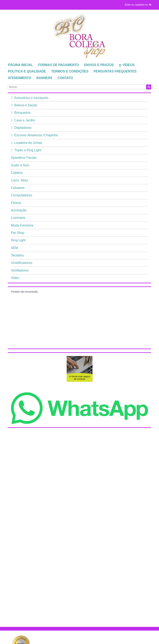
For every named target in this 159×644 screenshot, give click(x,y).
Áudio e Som (20, 165)
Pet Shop (18, 233)
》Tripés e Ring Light (26, 150)
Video (15, 278)
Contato (65, 78)
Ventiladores (20, 270)
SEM (14, 248)
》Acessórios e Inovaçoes (30, 98)
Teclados (17, 255)
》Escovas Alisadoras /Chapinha (34, 135)
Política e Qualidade (27, 71)
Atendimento (20, 78)
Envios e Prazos (99, 65)
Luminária (18, 218)
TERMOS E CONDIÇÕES (70, 71)
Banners (44, 78)
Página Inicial (20, 65)
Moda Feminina (22, 225)
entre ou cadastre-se (136, 5)
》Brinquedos (21, 113)
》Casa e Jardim (23, 120)
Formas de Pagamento (59, 65)
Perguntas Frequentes (115, 71)
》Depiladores (21, 128)
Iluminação (19, 210)
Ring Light (18, 240)
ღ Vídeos (127, 65)
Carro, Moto (19, 180)
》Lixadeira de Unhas (26, 143)
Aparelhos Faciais (24, 158)
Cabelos (17, 173)
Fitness (16, 203)
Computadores (22, 195)
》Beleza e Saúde (24, 105)
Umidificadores (22, 263)
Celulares (18, 188)
